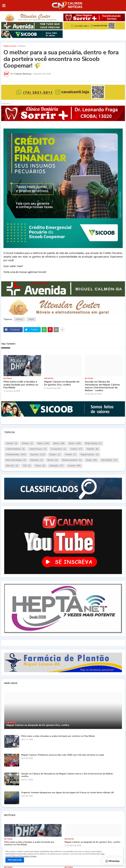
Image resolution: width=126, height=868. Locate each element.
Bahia (43, 443)
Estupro (55, 455)
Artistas (27, 443)
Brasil (75, 443)
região (31, 319)
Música (52, 460)
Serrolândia (109, 460)
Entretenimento (16, 455)
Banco (59, 443)
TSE (27, 466)
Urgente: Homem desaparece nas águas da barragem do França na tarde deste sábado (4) (67, 793)
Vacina (40, 466)
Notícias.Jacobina (72, 460)
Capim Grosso (38, 449)
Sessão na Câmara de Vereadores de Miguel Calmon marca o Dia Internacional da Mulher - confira (102, 386)
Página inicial (10, 46)
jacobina (74, 466)
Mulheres (37, 460)
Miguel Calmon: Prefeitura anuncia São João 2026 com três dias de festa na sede (63, 755)
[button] (4, 6)
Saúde (91, 460)
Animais (12, 443)
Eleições (93, 449)
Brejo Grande (93, 443)
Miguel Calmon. (90, 455)
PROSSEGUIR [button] (15, 860)
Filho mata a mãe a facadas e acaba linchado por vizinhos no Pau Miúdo (21, 385)
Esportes (38, 455)
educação (56, 466)
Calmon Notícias (15, 449)
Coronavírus (58, 449)
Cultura (76, 449)
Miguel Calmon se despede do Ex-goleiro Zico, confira (62, 383)
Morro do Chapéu (16, 460)
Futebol (71, 455)
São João (12, 466)
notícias (22, 46)
